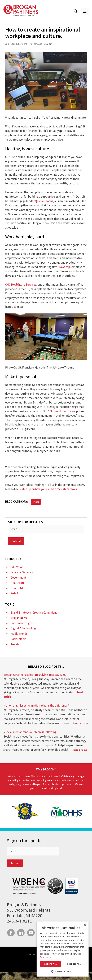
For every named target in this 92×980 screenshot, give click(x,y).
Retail (14, 593)
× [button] (85, 925)
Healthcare (18, 583)
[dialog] (63, 949)
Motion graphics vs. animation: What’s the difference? (36, 706)
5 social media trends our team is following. (30, 732)
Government (18, 578)
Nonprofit (17, 588)
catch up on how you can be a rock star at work (49, 489)
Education (17, 567)
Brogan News (19, 618)
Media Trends (19, 634)
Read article (80, 723)
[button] (63, 971)
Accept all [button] (51, 964)
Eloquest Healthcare (63, 411)
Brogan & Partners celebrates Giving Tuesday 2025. (35, 675)
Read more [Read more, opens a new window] (46, 957)
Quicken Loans (44, 201)
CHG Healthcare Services (21, 285)
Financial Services (22, 572)
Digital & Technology (23, 628)
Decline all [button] (74, 964)
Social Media (18, 639)
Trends (36, 502)
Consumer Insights (22, 623)
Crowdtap (64, 267)
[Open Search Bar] (76, 11)
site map (32, 954)
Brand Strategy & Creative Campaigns (34, 613)
